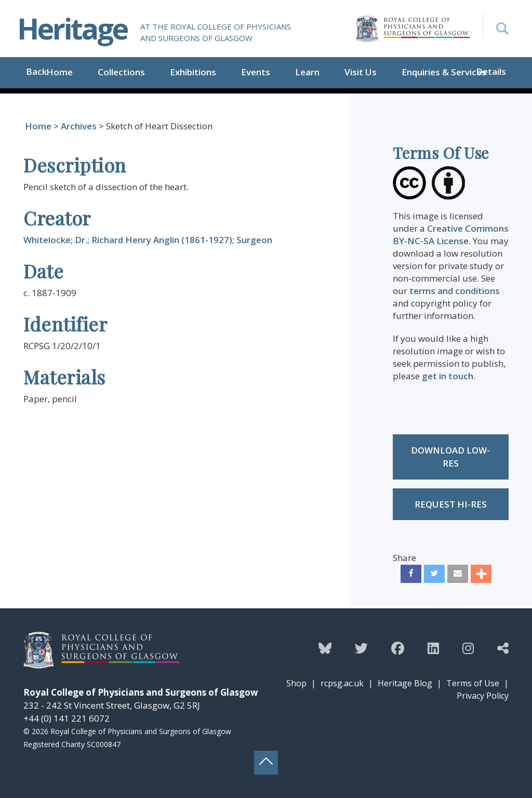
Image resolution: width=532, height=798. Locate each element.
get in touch (448, 376)
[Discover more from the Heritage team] (503, 648)
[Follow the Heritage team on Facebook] (398, 648)
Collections (121, 72)
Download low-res (450, 457)
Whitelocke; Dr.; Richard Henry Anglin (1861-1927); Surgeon (148, 240)
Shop (296, 683)
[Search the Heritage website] (496, 26)
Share (404, 558)
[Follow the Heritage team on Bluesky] (325, 648)
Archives (79, 126)
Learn (307, 72)
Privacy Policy (483, 696)
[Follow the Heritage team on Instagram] (468, 648)
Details (491, 71)
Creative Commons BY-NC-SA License (451, 235)
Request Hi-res (451, 504)
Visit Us (361, 72)
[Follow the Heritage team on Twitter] (361, 648)
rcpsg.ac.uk (342, 683)
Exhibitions (193, 72)
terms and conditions (455, 291)
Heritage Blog (405, 683)
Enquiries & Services (444, 72)
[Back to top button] (266, 763)
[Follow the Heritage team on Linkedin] (433, 648)
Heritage (72, 28)
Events (256, 72)
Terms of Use (473, 683)
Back (36, 71)
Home (59, 72)
